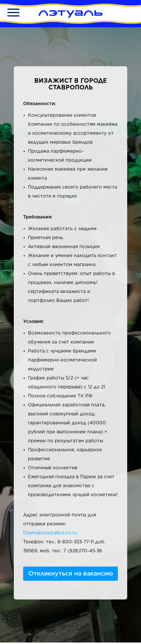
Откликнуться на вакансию (71, 573)
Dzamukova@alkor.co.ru (50, 533)
